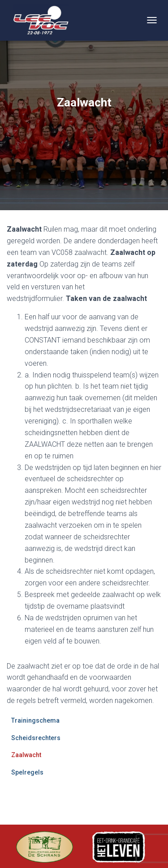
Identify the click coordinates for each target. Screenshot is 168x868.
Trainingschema (35, 720)
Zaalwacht (26, 755)
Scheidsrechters (36, 738)
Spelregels (27, 772)
